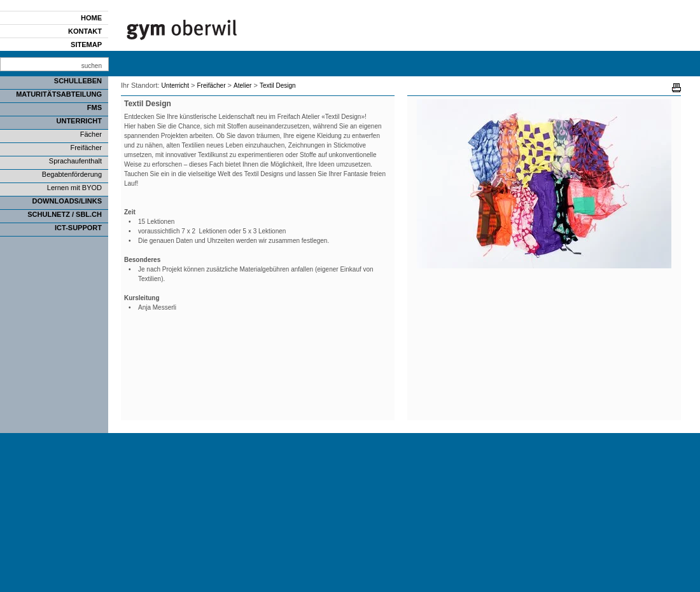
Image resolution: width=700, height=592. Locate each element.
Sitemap (86, 45)
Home (91, 18)
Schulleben (78, 81)
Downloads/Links (67, 201)
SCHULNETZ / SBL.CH (65, 214)
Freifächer (86, 148)
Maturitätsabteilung (59, 94)
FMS (94, 107)
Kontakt (85, 31)
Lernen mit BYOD (74, 188)
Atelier (242, 86)
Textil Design (278, 86)
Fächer (91, 134)
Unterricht (80, 121)
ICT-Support (78, 228)
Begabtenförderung (72, 174)
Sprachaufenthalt (75, 161)
